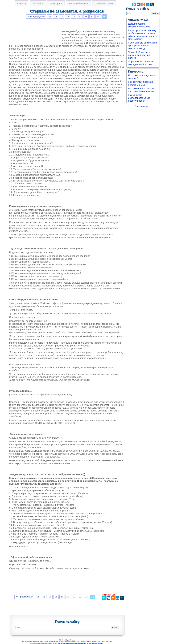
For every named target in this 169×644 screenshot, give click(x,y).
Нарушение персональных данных (91, 643)
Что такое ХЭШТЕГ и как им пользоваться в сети (142, 90)
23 (98, 17)
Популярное (56, 4)
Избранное (38, 4)
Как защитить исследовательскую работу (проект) (139, 98)
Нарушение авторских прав (67, 643)
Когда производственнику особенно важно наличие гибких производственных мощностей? (142, 35)
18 (68, 17)
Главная (22, 4)
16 (55, 17)
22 (92, 17)
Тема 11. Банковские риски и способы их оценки (140, 55)
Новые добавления (78, 4)
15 (49, 17)
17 (62, 17)
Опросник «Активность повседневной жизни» (141, 63)
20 (80, 17)
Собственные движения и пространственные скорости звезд (142, 45)
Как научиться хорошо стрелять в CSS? (141, 83)
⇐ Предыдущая (36, 17)
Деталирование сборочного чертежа (139, 25)
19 (74, 17)
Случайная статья (104, 4)
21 (86, 17)
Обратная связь (143, 106)
